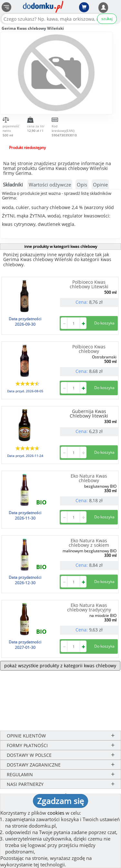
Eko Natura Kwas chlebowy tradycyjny (89, 607)
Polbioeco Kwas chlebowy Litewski (89, 284)
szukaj (107, 19)
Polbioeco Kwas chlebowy (89, 349)
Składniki (13, 185)
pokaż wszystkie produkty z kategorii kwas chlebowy (60, 666)
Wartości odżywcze (50, 185)
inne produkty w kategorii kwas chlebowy (61, 246)
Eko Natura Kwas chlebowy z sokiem (89, 543)
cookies (56, 813)
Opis (82, 185)
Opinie (100, 185)
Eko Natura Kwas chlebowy (89, 478)
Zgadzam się (60, 801)
